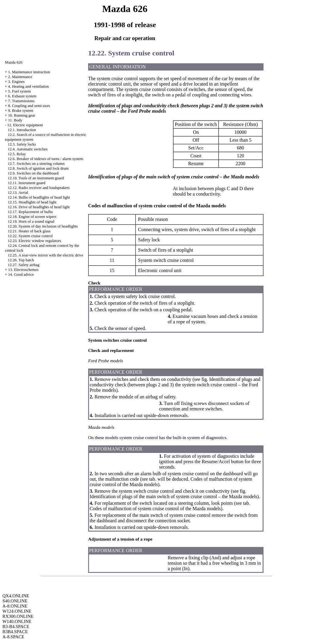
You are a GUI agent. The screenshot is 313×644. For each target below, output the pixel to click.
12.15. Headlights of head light (32, 202)
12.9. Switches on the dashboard (33, 173)
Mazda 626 (14, 62)
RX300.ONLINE (18, 616)
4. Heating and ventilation (29, 86)
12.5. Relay (17, 154)
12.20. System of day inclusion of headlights (43, 226)
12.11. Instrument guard (27, 183)
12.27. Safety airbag (24, 265)
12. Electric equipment (25, 125)
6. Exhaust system (22, 96)
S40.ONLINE (15, 601)
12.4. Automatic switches (28, 149)
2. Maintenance (20, 77)
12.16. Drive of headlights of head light (39, 207)
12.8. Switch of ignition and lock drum (38, 168)
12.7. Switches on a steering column (36, 163)
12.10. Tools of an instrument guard (36, 178)
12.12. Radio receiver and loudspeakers (39, 188)
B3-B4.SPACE (16, 627)
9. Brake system (21, 110)
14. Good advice (21, 274)
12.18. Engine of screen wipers (32, 217)
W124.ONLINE (17, 611)
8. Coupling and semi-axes (29, 106)
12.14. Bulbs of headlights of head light (39, 197)
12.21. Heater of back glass (29, 231)
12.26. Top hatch (21, 260)
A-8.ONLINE (15, 606)
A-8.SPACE (13, 637)
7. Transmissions (21, 101)
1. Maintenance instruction (29, 72)
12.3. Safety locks (22, 144)
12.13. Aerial (18, 192)
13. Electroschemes (23, 270)
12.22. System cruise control (30, 236)
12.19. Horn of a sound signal (31, 221)
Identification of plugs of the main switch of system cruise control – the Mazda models (173, 496)
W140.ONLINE (17, 621)
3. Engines (16, 82)
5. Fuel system (19, 91)
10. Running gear (22, 115)
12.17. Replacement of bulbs (30, 212)
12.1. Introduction (22, 130)
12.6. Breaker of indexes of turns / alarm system (46, 159)
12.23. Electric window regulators (35, 241)
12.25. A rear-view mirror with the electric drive (46, 255)
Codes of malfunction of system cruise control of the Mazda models (155, 509)
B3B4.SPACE (15, 632)
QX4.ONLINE (16, 596)
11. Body (15, 120)
